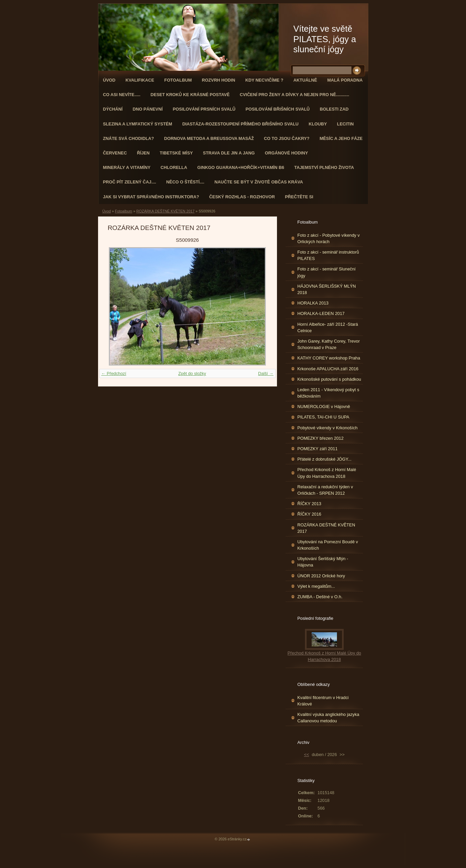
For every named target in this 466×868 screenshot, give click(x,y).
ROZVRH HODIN (219, 80)
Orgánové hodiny (286, 153)
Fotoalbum (178, 80)
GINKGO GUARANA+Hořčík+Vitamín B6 (241, 167)
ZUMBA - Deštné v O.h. (320, 597)
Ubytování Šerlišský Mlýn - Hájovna (323, 562)
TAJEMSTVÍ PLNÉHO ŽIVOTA (324, 167)
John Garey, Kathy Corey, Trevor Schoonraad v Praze (329, 344)
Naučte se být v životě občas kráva (259, 182)
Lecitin (345, 124)
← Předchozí (114, 373)
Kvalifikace (140, 80)
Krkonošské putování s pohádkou (329, 379)
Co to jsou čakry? (287, 138)
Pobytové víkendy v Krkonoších (328, 428)
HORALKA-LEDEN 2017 (321, 313)
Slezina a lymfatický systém (138, 124)
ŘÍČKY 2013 (309, 504)
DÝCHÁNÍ (113, 109)
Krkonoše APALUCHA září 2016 (328, 369)
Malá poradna (345, 80)
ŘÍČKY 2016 (309, 514)
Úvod (109, 80)
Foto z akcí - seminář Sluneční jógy (327, 272)
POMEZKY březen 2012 (321, 438)
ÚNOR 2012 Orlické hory (321, 576)
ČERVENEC (115, 153)
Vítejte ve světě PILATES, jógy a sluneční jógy (325, 39)
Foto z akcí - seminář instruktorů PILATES (328, 255)
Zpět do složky (192, 373)
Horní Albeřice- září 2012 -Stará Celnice (328, 327)
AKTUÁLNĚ (305, 80)
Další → (266, 373)
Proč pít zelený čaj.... (130, 182)
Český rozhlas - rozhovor (242, 197)
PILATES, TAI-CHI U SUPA (323, 417)
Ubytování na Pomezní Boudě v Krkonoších (328, 545)
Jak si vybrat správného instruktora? (151, 197)
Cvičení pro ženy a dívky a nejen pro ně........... (295, 95)
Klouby (318, 124)
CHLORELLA (174, 167)
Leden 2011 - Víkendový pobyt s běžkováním (329, 393)
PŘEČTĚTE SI (299, 197)
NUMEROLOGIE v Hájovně (324, 407)
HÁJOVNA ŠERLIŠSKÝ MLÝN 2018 (327, 289)
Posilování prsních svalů (204, 109)
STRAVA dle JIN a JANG (229, 153)
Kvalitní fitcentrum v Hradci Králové (323, 701)
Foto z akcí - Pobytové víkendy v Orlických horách (329, 238)
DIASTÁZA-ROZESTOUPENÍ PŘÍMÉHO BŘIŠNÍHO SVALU (240, 124)
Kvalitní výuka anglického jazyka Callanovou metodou (329, 718)
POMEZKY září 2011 (318, 449)
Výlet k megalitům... (316, 586)
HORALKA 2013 (313, 303)
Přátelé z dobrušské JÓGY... (325, 459)
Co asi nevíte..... (122, 95)
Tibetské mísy (176, 153)
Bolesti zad (334, 109)
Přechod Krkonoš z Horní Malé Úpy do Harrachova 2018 (327, 473)
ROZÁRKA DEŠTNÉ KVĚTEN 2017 (165, 211)
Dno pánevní (148, 109)
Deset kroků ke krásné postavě (190, 95)
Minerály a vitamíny (127, 167)
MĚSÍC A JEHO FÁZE (341, 138)
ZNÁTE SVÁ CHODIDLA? (129, 138)
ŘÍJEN (143, 153)
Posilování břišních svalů (278, 109)
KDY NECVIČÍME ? (264, 80)
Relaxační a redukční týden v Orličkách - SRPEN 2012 (325, 490)
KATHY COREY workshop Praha (329, 358)
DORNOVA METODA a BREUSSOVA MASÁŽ (209, 138)
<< (306, 755)
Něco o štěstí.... (185, 182)
